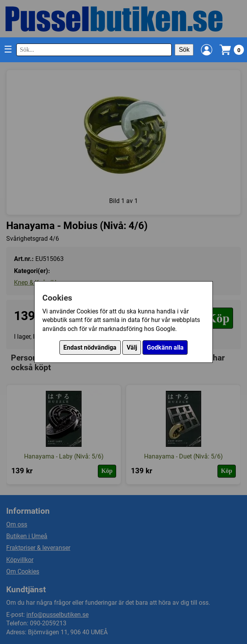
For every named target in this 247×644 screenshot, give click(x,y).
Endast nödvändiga (90, 347)
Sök (184, 50)
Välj (132, 347)
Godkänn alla (165, 347)
